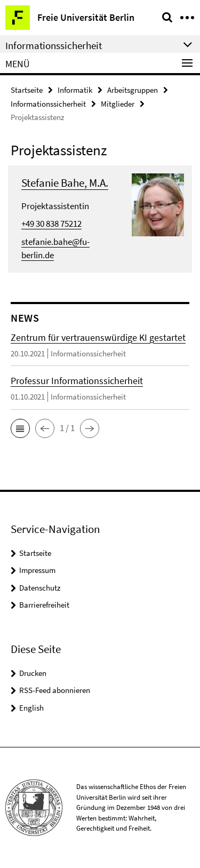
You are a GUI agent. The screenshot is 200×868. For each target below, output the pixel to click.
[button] (20, 428)
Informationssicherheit (48, 104)
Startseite (27, 90)
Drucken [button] (33, 673)
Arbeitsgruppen (133, 90)
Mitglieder (118, 104)
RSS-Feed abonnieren (55, 690)
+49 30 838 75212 (51, 224)
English (31, 708)
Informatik (75, 90)
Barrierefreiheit (44, 605)
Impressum (37, 570)
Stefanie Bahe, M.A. (65, 183)
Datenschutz (40, 588)
